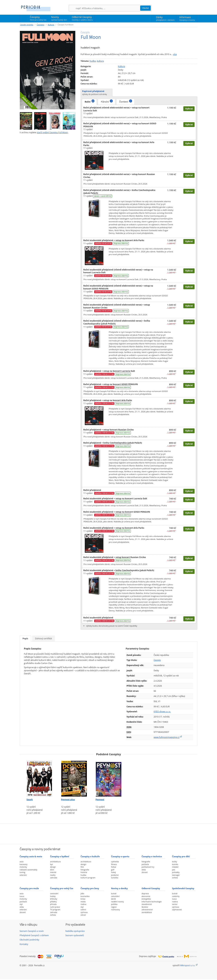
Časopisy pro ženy (90, 888)
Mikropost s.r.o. (188, 965)
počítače (145, 864)
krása (83, 899)
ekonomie (146, 896)
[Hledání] (108, 8)
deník (113, 899)
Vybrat (189, 109)
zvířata (175, 878)
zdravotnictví (147, 909)
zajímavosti (177, 909)
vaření (83, 909)
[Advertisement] (109, 833)
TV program (55, 909)
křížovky (54, 899)
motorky (23, 867)
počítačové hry (148, 867)
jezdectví (115, 875)
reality (53, 875)
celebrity (176, 896)
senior (175, 904)
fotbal (114, 867)
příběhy (53, 902)
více (175, 54)
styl (21, 904)
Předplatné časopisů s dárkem (34, 935)
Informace (187, 18)
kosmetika (85, 896)
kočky (175, 862)
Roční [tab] (90, 101)
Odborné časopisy (82, 18)
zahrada (54, 878)
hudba (93, 61)
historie (84, 872)
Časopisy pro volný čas (62, 888)
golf (113, 870)
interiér (53, 872)
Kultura (51, 25)
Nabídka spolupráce (75, 931)
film (82, 867)
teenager (176, 875)
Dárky (165, 18)
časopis (157, 660)
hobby (53, 896)
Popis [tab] (25, 639)
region (114, 907)
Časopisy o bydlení (60, 857)
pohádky (176, 872)
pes (174, 870)
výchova (84, 912)
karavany (24, 864)
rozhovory (115, 909)
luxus (22, 896)
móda (83, 902)
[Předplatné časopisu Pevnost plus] (74, 778)
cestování (54, 893)
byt (51, 864)
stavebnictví (147, 904)
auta (22, 862)
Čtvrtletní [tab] (126, 101)
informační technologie (152, 902)
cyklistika (115, 862)
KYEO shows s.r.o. (162, 712)
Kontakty (24, 944)
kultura (100, 61)
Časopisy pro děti (181, 857)
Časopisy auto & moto (31, 857)
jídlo (82, 893)
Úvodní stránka (27, 25)
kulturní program (88, 878)
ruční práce (55, 907)
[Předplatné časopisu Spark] (40, 778)
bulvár (114, 893)
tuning (22, 872)
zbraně (145, 872)
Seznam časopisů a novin (32, 931)
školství (145, 907)
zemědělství (147, 912)
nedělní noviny (117, 902)
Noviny (59, 18)
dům (52, 870)
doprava (145, 893)
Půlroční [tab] (107, 101)
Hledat (145, 8)
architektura (55, 862)
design (53, 867)
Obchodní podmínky (30, 940)
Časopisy (38, 19)
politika (114, 904)
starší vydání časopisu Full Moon (52, 132)
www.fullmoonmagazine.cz (167, 737)
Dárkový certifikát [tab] (44, 639)
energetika (146, 899)
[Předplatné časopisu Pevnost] (109, 778)
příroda (53, 904)
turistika (115, 878)
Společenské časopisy (183, 888)
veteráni (23, 875)
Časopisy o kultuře (90, 857)
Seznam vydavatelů (75, 935)
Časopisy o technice (152, 857)
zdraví (83, 915)
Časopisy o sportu (120, 857)
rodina (83, 904)
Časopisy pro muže (29, 888)
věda (144, 870)
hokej (113, 872)
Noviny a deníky (119, 888)
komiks (175, 864)
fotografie (85, 870)
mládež (175, 867)
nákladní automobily (29, 870)
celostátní (115, 896)
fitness (114, 864)
